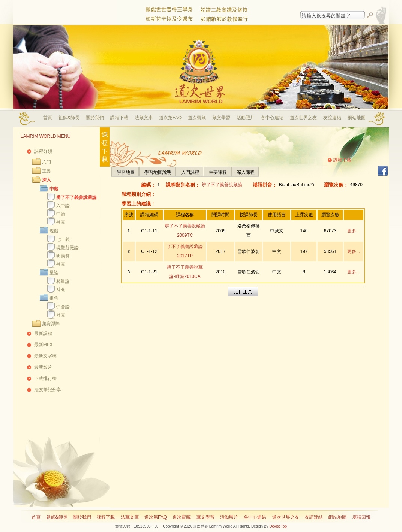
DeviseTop (278, 526)
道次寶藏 (197, 118)
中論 (61, 214)
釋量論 (63, 281)
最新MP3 (43, 345)
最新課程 (43, 333)
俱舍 (54, 298)
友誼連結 (332, 118)
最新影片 (43, 367)
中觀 (54, 189)
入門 (46, 162)
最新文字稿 (45, 356)
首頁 (48, 118)
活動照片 (246, 118)
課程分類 (43, 151)
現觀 (54, 231)
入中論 (63, 206)
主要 (46, 171)
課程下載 (119, 118)
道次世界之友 (303, 118)
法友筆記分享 (48, 390)
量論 (54, 273)
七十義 (63, 239)
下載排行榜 (45, 378)
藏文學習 (221, 118)
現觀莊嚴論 (67, 248)
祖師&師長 (69, 118)
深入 (46, 180)
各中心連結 (272, 118)
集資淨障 (51, 324)
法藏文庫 (144, 118)
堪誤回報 (361, 517)
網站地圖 (357, 118)
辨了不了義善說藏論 (76, 197)
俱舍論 (63, 307)
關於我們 (95, 118)
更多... (354, 231)
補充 (61, 222)
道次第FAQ (170, 118)
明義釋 (63, 256)
